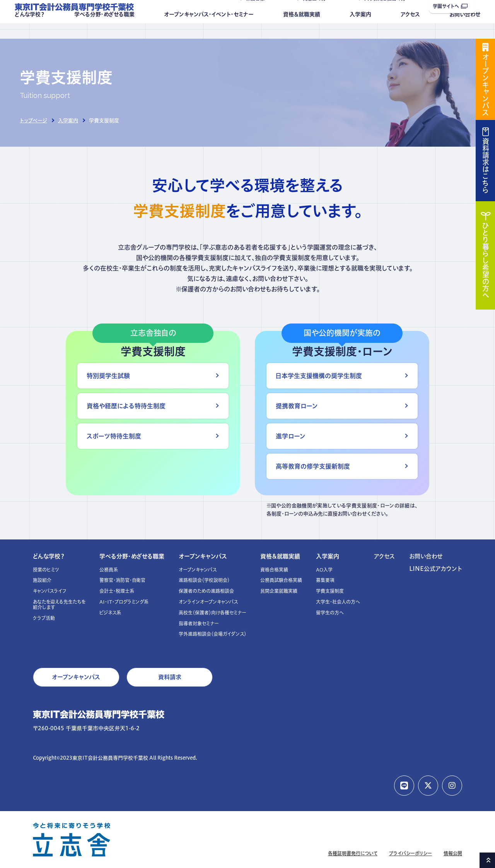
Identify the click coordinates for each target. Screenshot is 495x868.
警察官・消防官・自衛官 (122, 580)
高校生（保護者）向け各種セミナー (213, 613)
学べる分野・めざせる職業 (104, 30)
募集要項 (325, 580)
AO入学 (324, 570)
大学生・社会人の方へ (338, 602)
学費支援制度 (330, 591)
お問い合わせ (465, 30)
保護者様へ (258, 14)
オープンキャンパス (203, 556)
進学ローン (291, 436)
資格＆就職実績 (302, 30)
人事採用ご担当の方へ (387, 14)
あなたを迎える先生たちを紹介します (59, 605)
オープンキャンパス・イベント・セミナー (209, 30)
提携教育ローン (297, 406)
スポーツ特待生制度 (114, 436)
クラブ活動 (44, 618)
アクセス (410, 30)
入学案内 (360, 30)
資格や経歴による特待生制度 (126, 406)
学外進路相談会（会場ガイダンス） (213, 634)
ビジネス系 (110, 613)
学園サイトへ (450, 6)
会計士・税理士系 (117, 591)
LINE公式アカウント (436, 569)
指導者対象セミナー (199, 624)
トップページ (33, 120)
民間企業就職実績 (279, 591)
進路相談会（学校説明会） (204, 580)
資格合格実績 (274, 570)
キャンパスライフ (50, 591)
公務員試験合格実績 (281, 580)
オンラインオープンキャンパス (208, 602)
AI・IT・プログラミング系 (124, 602)
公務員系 (109, 570)
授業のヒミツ (46, 570)
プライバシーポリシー (411, 853)
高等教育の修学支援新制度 (313, 466)
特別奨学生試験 (108, 376)
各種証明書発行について (353, 853)
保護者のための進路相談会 (206, 591)
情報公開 (453, 853)
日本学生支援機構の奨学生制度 (319, 376)
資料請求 (170, 677)
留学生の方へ (330, 613)
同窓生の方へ (317, 14)
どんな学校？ (30, 30)
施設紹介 (42, 580)
